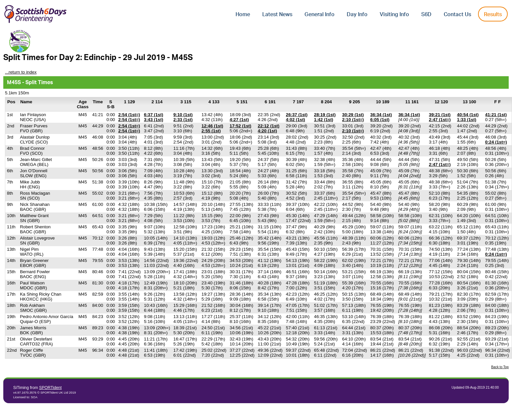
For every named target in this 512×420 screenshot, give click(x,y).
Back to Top (500, 367)
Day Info (357, 15)
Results (493, 15)
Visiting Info (394, 15)
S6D (426, 15)
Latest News (277, 15)
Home (243, 15)
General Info (320, 15)
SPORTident (50, 388)
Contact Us (457, 15)
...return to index (21, 72)
